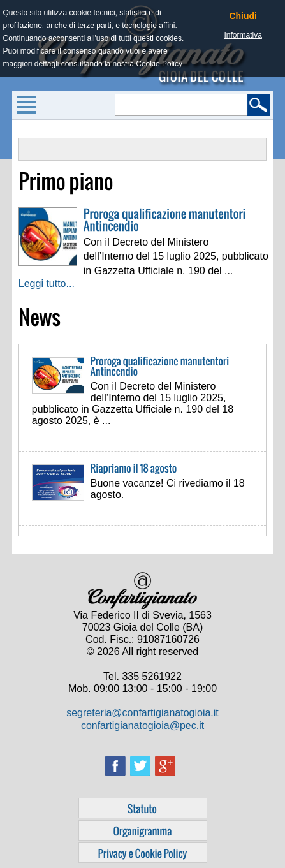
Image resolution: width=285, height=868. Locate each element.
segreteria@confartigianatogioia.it (142, 713)
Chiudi (243, 16)
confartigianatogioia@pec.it (142, 725)
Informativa (243, 35)
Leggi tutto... (47, 283)
